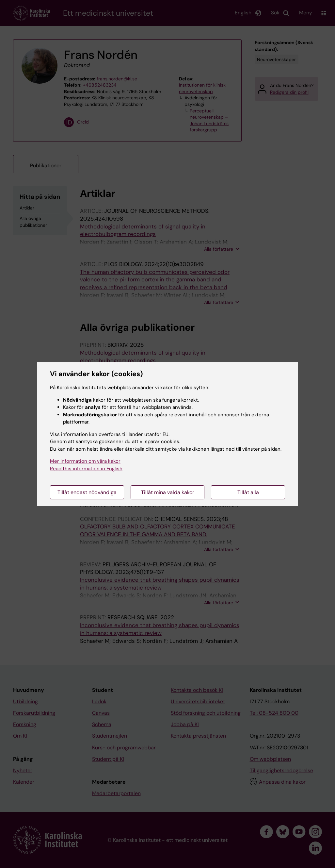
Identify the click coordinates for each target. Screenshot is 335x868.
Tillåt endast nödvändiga (87, 492)
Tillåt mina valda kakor (168, 492)
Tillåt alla (248, 492)
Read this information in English (86, 469)
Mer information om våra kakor (85, 461)
